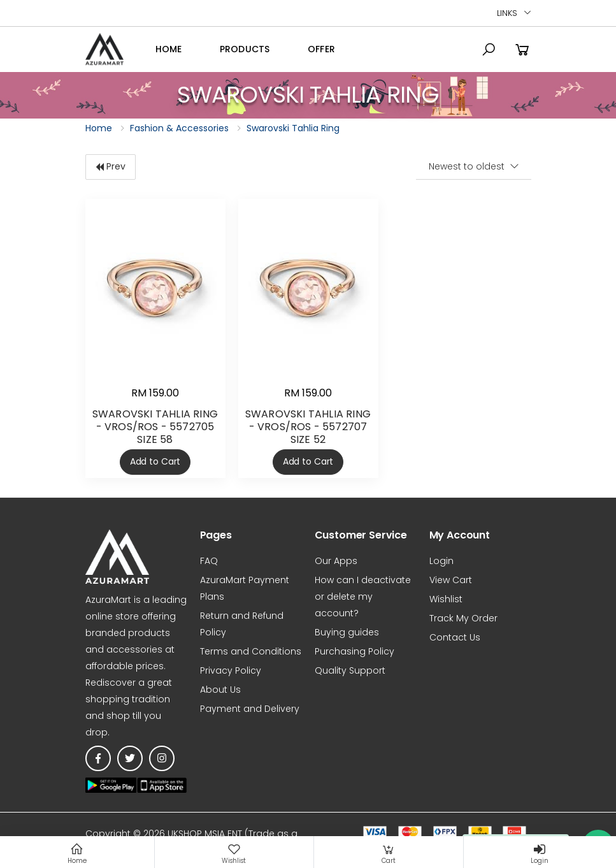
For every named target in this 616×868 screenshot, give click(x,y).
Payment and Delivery (250, 709)
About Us (220, 690)
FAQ (209, 561)
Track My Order (463, 618)
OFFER (321, 49)
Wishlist (446, 599)
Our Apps (336, 561)
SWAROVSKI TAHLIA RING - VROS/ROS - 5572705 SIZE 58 (155, 427)
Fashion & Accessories (179, 128)
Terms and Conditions (251, 651)
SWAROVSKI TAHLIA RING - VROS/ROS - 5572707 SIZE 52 (308, 427)
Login (441, 561)
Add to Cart (155, 461)
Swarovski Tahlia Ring (293, 128)
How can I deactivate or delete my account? (363, 597)
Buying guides (347, 632)
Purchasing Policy (355, 651)
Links (507, 13)
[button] (489, 50)
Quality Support (350, 670)
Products (245, 49)
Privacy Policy (231, 670)
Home (169, 49)
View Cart (451, 580)
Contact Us (455, 637)
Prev (111, 166)
